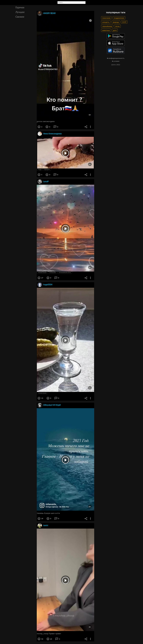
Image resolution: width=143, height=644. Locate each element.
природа (116, 22)
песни (117, 26)
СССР (124, 22)
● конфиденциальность (116, 58)
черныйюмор (107, 26)
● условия (116, 61)
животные (106, 30)
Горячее (20, 7)
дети (115, 30)
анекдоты (106, 22)
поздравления (119, 18)
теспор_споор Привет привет (49, 634)
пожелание (106, 18)
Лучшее (20, 12)
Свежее (20, 17)
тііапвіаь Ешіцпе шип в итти (48, 513)
